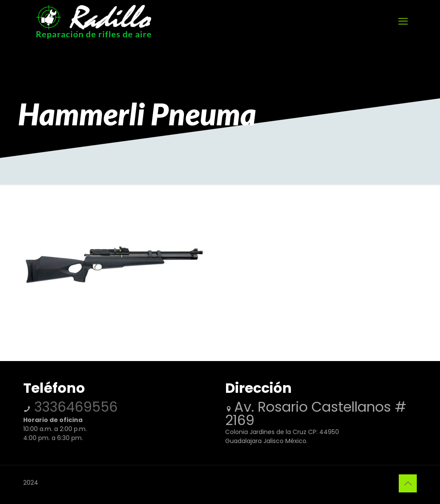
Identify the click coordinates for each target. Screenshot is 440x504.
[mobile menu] (403, 21)
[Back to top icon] (408, 483)
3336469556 (74, 407)
